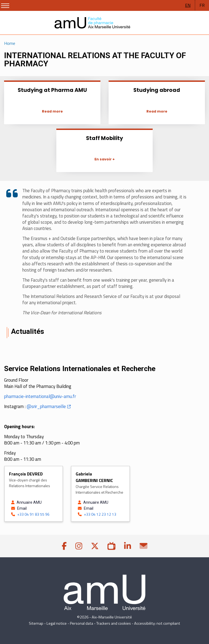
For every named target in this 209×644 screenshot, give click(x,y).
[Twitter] (95, 546)
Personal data (82, 623)
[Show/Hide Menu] (5, 6)
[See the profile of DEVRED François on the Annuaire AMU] (30, 502)
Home (10, 43)
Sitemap (36, 623)
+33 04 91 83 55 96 (30, 514)
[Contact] (144, 546)
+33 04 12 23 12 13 (97, 514)
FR (202, 5)
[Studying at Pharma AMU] (52, 111)
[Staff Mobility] (104, 159)
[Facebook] (64, 546)
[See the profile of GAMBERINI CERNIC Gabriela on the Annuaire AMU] (97, 502)
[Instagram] (79, 546)
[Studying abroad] (157, 111)
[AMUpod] (111, 546)
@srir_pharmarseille (46, 406)
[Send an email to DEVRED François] (30, 508)
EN (188, 5)
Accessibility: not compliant (157, 623)
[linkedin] (127, 546)
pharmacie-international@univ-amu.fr (40, 396)
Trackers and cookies (114, 623)
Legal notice (57, 623)
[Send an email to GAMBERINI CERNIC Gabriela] (97, 508)
